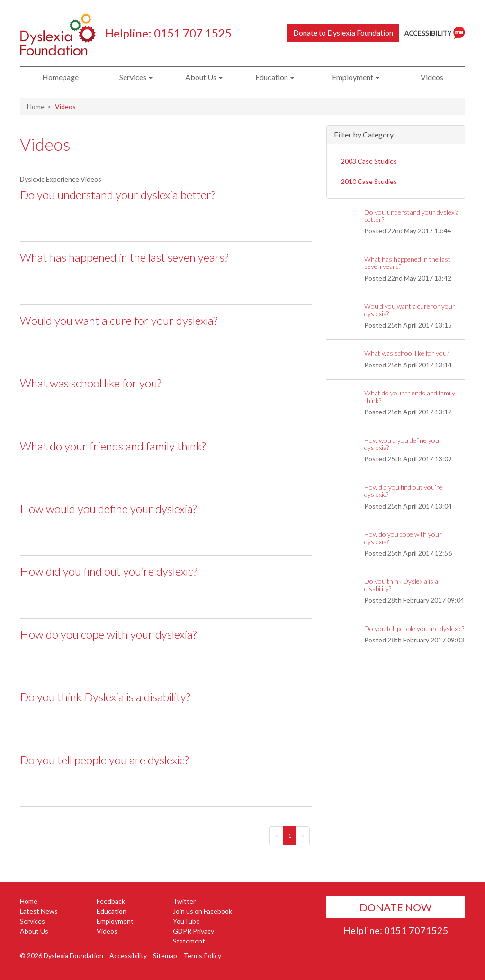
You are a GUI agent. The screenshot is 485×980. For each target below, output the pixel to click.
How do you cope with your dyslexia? (108, 634)
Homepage (60, 77)
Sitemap (165, 956)
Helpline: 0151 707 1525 (168, 33)
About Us (204, 77)
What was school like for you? (90, 383)
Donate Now (395, 907)
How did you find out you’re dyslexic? (108, 571)
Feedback (111, 901)
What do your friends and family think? (113, 446)
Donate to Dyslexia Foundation (343, 32)
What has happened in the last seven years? (124, 257)
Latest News (39, 911)
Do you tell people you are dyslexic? (104, 760)
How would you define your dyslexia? (108, 508)
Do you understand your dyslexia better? (117, 195)
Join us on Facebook (202, 911)
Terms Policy (202, 956)
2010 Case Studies (369, 181)
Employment (356, 77)
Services (136, 77)
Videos (432, 77)
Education (275, 77)
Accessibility (128, 956)
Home (36, 106)
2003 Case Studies (369, 161)
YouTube (186, 921)
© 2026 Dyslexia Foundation (62, 956)
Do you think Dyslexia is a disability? (105, 697)
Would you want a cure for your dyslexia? (119, 320)
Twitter (184, 901)
